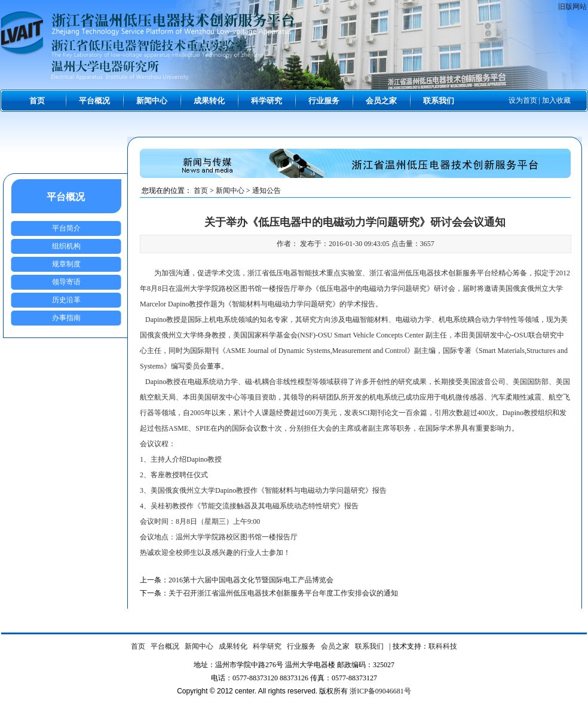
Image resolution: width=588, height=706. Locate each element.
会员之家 (381, 101)
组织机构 (66, 246)
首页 (37, 101)
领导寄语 (66, 282)
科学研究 (267, 101)
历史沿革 (66, 300)
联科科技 (443, 646)
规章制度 (66, 264)
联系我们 (439, 101)
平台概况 (94, 101)
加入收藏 (556, 100)
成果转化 (209, 101)
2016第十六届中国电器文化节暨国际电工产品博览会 (251, 580)
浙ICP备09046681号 (380, 691)
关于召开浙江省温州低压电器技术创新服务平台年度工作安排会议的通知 (283, 593)
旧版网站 (572, 7)
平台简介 (66, 228)
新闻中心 (152, 101)
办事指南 (66, 318)
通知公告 (267, 191)
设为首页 (523, 100)
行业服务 (324, 101)
